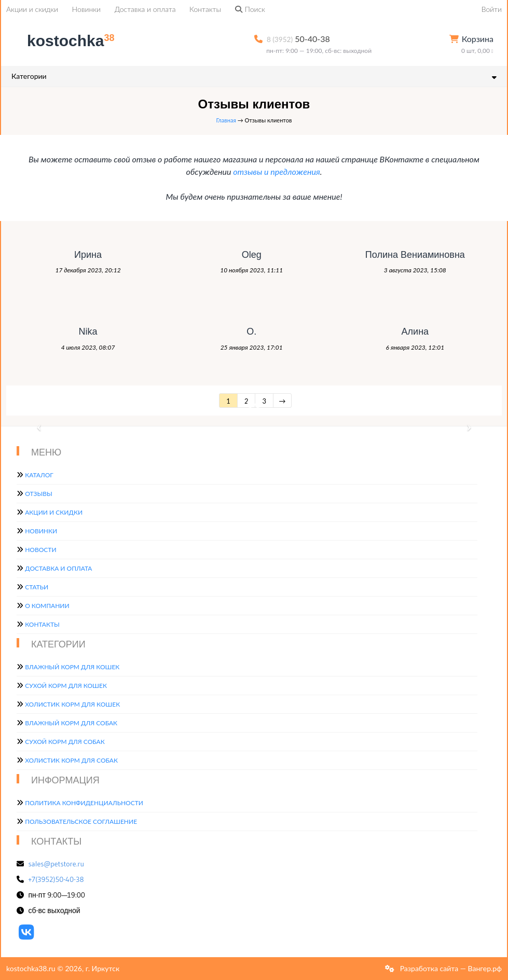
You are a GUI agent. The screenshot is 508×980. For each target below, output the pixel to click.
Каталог (39, 475)
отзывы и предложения (277, 171)
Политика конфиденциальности (84, 803)
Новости (40, 550)
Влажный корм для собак (71, 723)
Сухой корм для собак (65, 742)
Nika (88, 332)
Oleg (252, 255)
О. (251, 332)
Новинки (86, 9)
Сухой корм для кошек (66, 686)
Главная (226, 120)
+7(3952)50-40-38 (56, 879)
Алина (415, 332)
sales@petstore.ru (57, 864)
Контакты (205, 9)
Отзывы (39, 494)
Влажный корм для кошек (72, 667)
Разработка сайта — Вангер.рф (450, 968)
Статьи (37, 587)
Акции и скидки (32, 9)
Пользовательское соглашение (81, 822)
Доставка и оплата (145, 9)
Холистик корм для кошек (72, 704)
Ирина (88, 255)
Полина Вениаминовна (415, 255)
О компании (47, 606)
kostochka (62, 41)
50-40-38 (298, 39)
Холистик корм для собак (71, 760)
